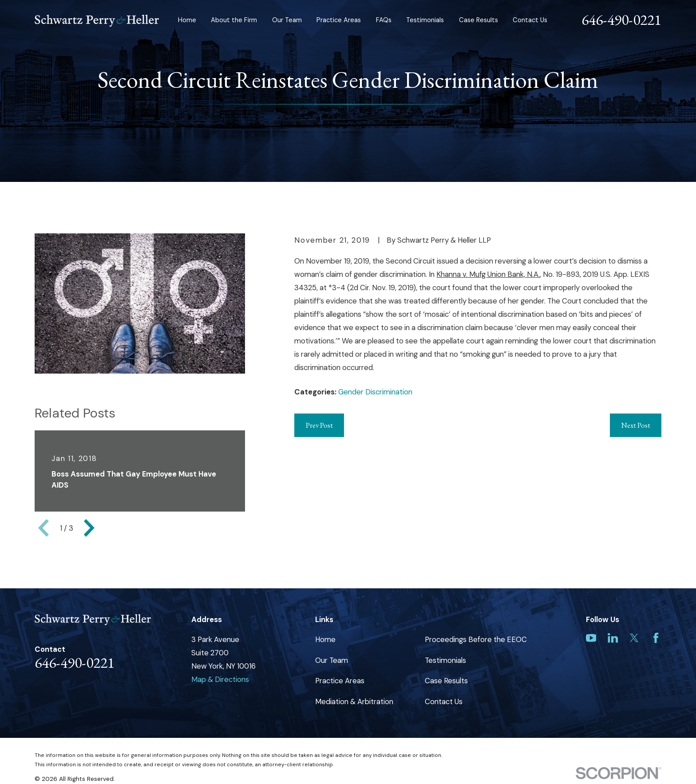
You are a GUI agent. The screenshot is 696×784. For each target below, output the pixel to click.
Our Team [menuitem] (287, 20)
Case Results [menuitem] (478, 20)
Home (325, 639)
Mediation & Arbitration (354, 701)
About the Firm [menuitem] (234, 20)
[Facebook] (656, 638)
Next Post (636, 425)
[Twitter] (634, 638)
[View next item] (89, 528)
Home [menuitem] (187, 20)
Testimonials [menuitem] (425, 20)
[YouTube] (591, 638)
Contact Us (444, 701)
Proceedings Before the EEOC (476, 639)
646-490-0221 (621, 20)
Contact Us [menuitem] (530, 20)
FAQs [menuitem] (384, 20)
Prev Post (319, 425)
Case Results (446, 681)
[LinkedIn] (613, 638)
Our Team (332, 660)
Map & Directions (220, 679)
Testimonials (445, 660)
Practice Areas (340, 681)
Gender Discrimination (375, 392)
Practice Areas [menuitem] (339, 20)
